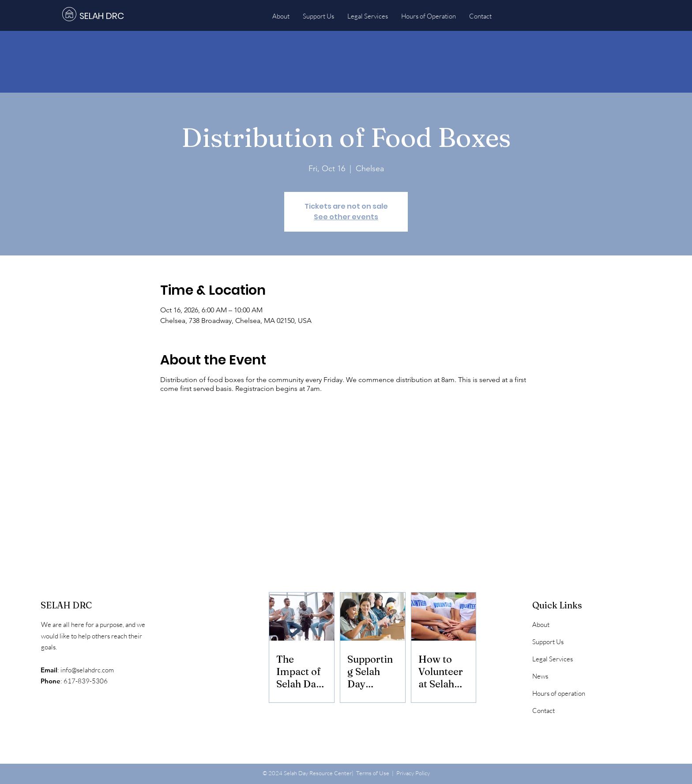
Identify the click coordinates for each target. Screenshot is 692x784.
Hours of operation (559, 693)
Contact (543, 711)
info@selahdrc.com (87, 670)
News (540, 676)
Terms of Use (373, 773)
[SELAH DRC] (123, 16)
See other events (346, 217)
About (541, 625)
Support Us (548, 642)
